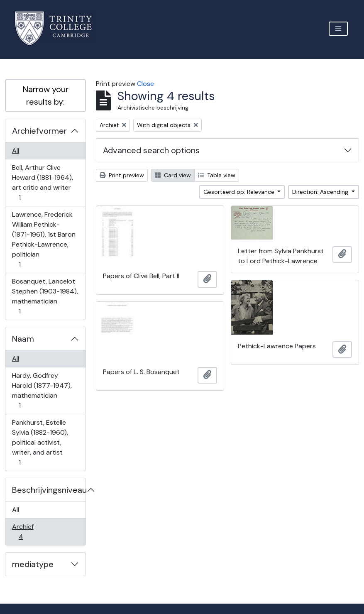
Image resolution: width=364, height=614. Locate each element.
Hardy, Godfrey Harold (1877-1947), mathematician (42, 390)
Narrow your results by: (46, 95)
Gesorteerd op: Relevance (240, 192)
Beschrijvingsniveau (49, 490)
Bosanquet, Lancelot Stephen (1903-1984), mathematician (45, 296)
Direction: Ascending (321, 192)
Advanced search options (151, 150)
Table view (217, 175)
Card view (173, 175)
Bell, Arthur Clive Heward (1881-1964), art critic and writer (42, 182)
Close (145, 84)
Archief (27, 532)
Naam (23, 339)
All (16, 150)
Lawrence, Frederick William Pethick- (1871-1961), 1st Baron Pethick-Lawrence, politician (44, 239)
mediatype (33, 564)
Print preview (122, 175)
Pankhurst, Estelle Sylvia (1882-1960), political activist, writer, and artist (40, 442)
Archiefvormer (39, 131)
